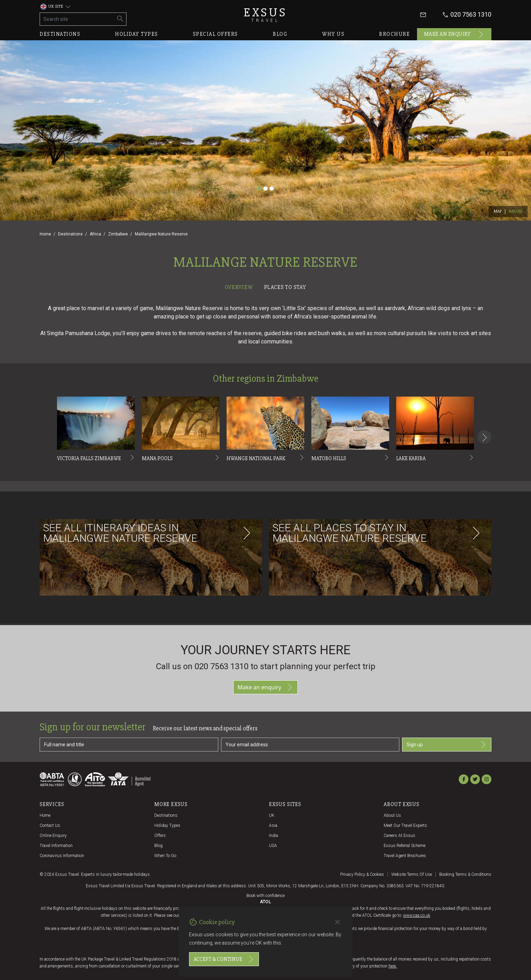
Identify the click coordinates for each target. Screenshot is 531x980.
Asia (273, 825)
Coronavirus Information (62, 856)
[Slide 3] (272, 189)
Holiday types (137, 34)
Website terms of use (412, 874)
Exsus (265, 15)
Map (498, 211)
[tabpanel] (265, 459)
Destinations (60, 34)
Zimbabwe (118, 234)
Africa (95, 234)
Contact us (50, 825)
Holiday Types (167, 825)
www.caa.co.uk (417, 915)
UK (272, 815)
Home (45, 234)
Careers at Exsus (399, 836)
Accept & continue (224, 959)
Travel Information (56, 846)
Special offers (215, 34)
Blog (280, 34)
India (273, 836)
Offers (160, 836)
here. (393, 966)
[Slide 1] (259, 189)
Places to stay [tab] (285, 287)
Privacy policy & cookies (362, 874)
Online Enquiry (53, 836)
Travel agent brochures (405, 856)
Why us (333, 34)
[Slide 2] (265, 189)
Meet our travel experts (405, 825)
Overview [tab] (239, 287)
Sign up (447, 745)
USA (273, 846)
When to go (165, 856)
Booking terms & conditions (465, 874)
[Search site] (77, 19)
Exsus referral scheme (405, 846)
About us (392, 815)
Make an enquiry (454, 34)
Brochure (394, 34)
